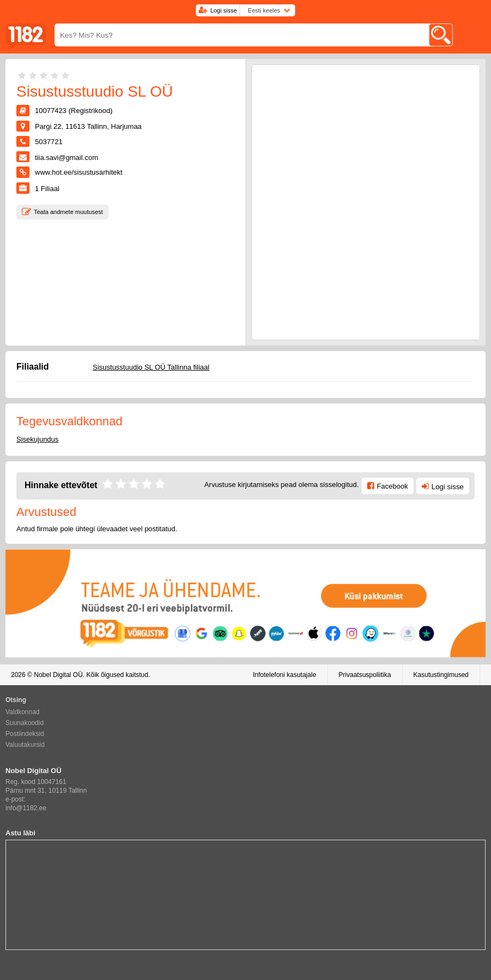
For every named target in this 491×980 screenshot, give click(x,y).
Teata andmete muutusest (68, 212)
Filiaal (47, 189)
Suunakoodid (25, 723)
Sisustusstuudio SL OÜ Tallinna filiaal (151, 367)
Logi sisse (223, 10)
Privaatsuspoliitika (365, 675)
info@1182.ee (26, 808)
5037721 (49, 142)
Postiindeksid (25, 734)
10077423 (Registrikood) (74, 111)
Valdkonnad (23, 712)
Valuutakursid (25, 745)
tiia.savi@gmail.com (67, 158)
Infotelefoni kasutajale (284, 675)
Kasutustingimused (441, 675)
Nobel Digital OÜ (58, 675)
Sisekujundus (37, 439)
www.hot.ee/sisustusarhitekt (79, 172)
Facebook (393, 486)
